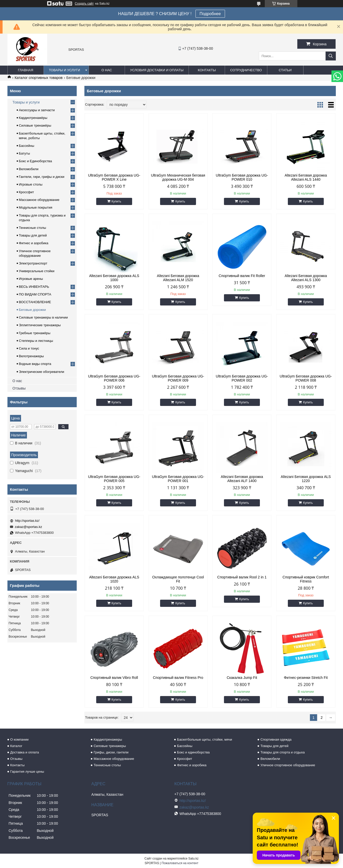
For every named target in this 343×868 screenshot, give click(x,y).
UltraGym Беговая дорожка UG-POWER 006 (114, 378)
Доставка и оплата (25, 752)
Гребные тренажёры (35, 333)
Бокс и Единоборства (36, 161)
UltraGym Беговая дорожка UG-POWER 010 (242, 177)
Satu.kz (193, 859)
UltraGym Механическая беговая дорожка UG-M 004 (178, 177)
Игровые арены (31, 279)
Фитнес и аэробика (34, 243)
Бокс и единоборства (193, 752)
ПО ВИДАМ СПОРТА (35, 294)
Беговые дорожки (32, 310)
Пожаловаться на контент (180, 863)
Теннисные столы (33, 228)
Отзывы (19, 388)
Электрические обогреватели (42, 372)
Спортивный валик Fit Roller (242, 276)
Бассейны (27, 146)
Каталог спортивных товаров (39, 78)
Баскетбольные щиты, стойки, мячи (204, 739)
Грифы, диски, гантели (111, 752)
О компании (19, 739)
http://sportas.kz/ (27, 521)
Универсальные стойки (37, 271)
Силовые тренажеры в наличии (43, 317)
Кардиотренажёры (33, 118)
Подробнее (210, 14)
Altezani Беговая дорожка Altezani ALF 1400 (242, 479)
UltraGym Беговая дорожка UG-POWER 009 (178, 378)
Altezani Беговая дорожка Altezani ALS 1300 (306, 278)
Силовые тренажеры (110, 746)
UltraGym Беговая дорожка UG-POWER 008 (306, 378)
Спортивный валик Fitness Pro (178, 678)
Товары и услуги (65, 70)
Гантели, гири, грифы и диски (42, 177)
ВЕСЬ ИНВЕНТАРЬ (34, 287)
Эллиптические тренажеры (40, 325)
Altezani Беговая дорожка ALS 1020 (114, 579)
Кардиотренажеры (108, 739)
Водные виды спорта (35, 364)
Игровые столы (31, 184)
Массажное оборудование (39, 200)
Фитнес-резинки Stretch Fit (306, 678)
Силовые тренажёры (35, 125)
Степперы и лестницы (36, 341)
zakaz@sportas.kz (28, 527)
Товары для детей (33, 235)
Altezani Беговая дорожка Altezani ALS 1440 (306, 177)
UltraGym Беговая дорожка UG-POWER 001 (178, 479)
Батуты (24, 153)
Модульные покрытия (36, 207)
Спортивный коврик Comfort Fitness (306, 579)
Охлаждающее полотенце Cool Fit (178, 579)
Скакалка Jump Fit (242, 678)
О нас (107, 70)
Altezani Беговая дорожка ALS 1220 (306, 479)
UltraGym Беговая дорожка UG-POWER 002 (242, 378)
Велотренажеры (31, 356)
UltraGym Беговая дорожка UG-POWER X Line (114, 177)
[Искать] (331, 56)
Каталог (16, 746)
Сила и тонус (29, 348)
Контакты (207, 70)
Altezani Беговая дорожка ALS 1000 (114, 278)
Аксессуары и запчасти (37, 110)
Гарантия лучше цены (27, 772)
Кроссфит (27, 192)
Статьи (285, 70)
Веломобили (29, 169)
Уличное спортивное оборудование (288, 765)
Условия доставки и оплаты (157, 70)
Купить (116, 201)
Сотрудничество (246, 70)
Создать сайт (84, 4)
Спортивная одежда (276, 739)
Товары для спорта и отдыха (282, 752)
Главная (26, 70)
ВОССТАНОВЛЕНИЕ (35, 302)
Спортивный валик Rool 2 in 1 (242, 577)
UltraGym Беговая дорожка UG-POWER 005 (114, 479)
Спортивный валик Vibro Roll (114, 678)
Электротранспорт (33, 263)
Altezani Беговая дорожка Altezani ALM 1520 (178, 278)
